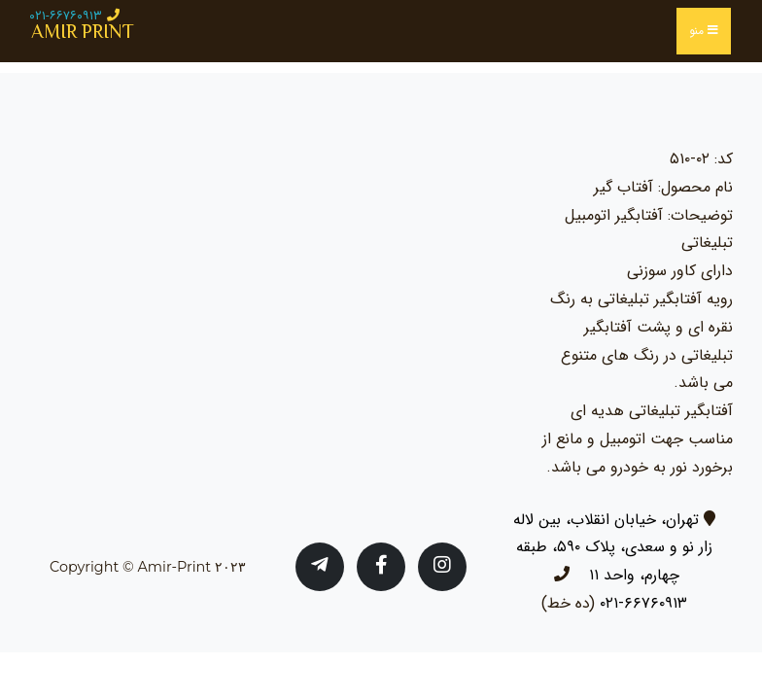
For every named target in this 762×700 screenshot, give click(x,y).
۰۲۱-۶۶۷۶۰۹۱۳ (66, 16)
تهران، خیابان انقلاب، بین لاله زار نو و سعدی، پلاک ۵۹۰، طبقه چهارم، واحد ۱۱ (613, 548)
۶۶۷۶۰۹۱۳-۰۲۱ (643, 603)
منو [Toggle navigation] (704, 31)
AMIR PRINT (83, 31)
